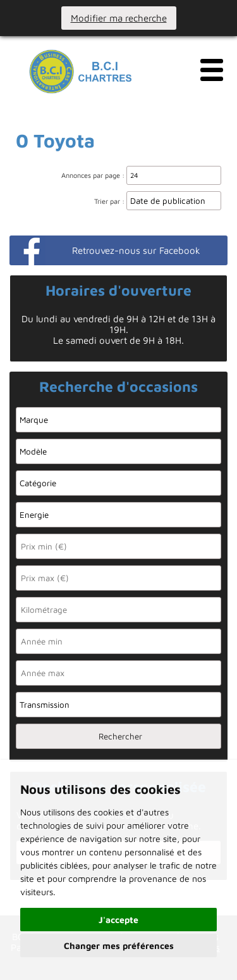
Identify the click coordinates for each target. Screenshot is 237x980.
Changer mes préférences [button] (119, 945)
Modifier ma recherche (119, 18)
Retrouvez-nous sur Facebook (136, 250)
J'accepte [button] (118, 920)
